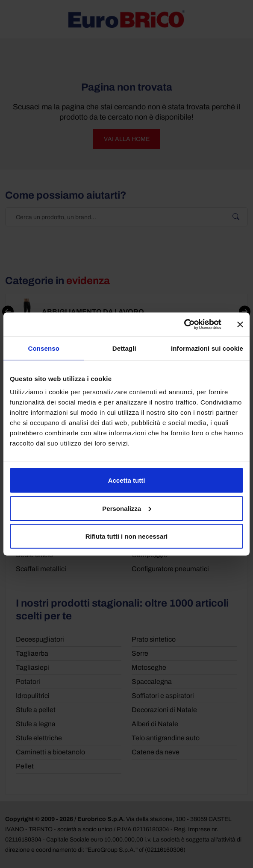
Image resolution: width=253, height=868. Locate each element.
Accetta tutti (127, 480)
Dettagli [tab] (124, 348)
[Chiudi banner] (240, 324)
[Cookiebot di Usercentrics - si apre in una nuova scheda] (184, 325)
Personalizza (127, 508)
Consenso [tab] (44, 348)
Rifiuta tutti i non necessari (127, 536)
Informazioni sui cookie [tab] (207, 348)
